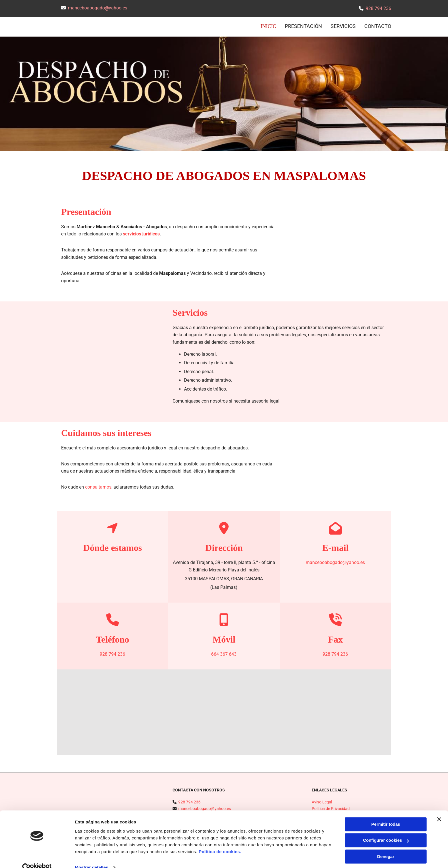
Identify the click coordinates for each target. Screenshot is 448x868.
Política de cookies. (220, 841)
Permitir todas (386, 814)
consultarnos (98, 486)
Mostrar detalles (92, 857)
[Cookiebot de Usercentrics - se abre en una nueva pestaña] (37, 857)
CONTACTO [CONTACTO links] (378, 26)
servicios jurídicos (141, 233)
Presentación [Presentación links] (303, 26)
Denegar (386, 846)
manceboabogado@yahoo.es (98, 8)
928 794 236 (378, 8)
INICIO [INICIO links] (269, 26)
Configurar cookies (386, 830)
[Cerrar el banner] (439, 809)
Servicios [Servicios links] (343, 26)
